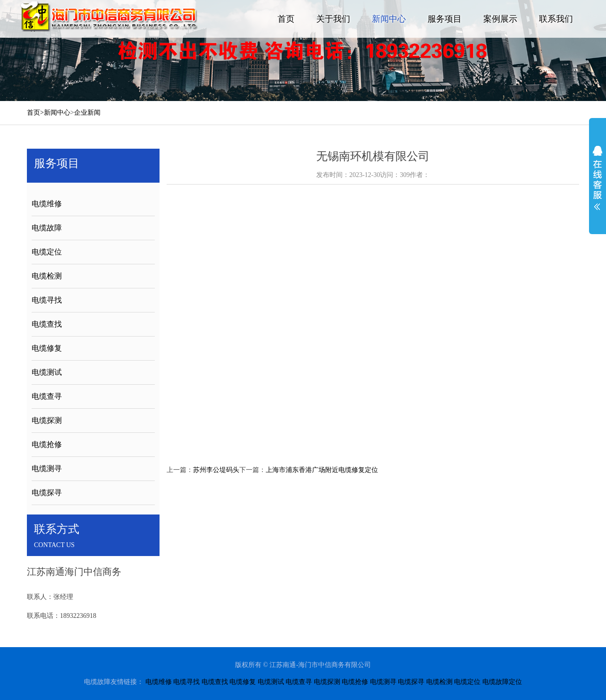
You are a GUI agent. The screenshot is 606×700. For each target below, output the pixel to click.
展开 (598, 178)
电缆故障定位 (502, 682)
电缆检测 (47, 276)
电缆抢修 (47, 444)
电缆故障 (47, 228)
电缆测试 (47, 372)
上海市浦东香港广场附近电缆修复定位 (322, 470)
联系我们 (556, 19)
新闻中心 (389, 19)
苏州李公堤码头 (216, 470)
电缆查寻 (47, 396)
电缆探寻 (47, 493)
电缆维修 (47, 204)
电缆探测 (47, 420)
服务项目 (445, 19)
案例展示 (500, 19)
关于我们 (333, 19)
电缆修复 (47, 348)
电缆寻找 (47, 300)
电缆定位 (47, 252)
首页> (35, 113)
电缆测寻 (47, 468)
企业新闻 (87, 113)
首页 (286, 19)
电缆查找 (47, 324)
